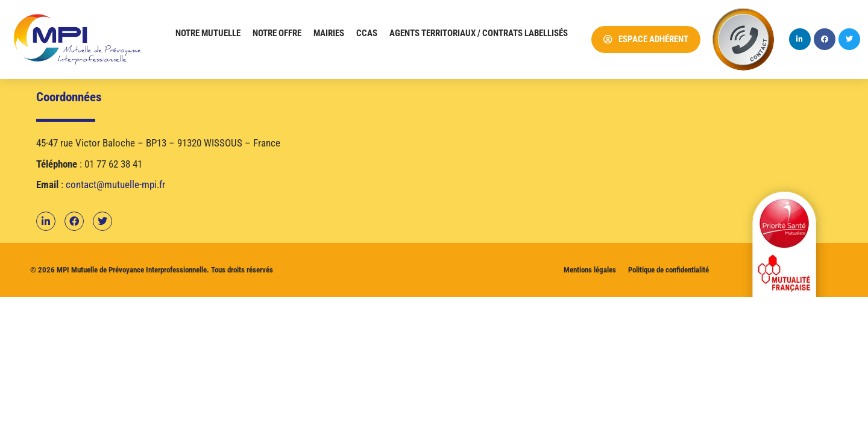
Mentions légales (590, 270)
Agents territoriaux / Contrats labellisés (479, 33)
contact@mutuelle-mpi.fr (115, 184)
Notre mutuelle (208, 33)
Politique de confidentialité (668, 270)
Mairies (329, 33)
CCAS (367, 33)
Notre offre (277, 33)
